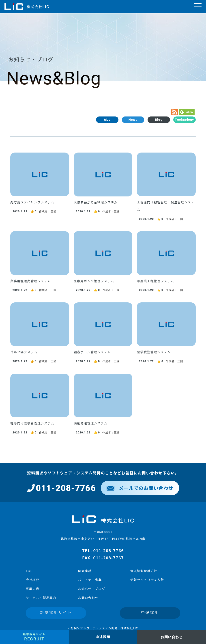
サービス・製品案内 (41, 598)
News (133, 120)
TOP (29, 571)
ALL (107, 120)
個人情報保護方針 (144, 571)
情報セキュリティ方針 (147, 580)
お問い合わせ (88, 598)
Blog (159, 120)
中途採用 (150, 612)
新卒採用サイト (56, 612)
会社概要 (32, 580)
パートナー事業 (90, 580)
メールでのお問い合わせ (140, 488)
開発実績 (85, 571)
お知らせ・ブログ (91, 589)
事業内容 (32, 589)
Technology (184, 120)
